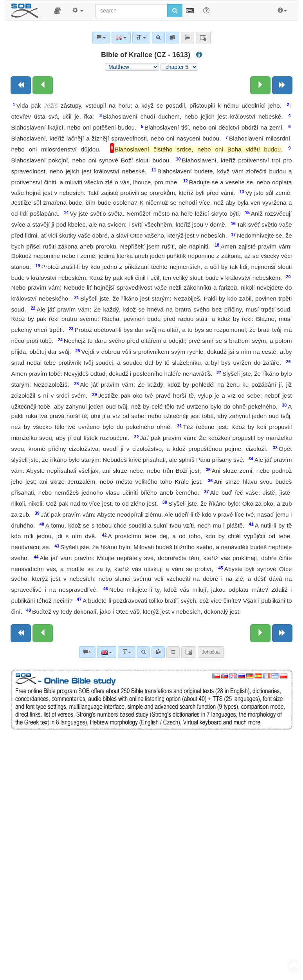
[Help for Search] (206, 10)
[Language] (107, 652)
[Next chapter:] (260, 85)
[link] (158, 652)
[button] (57, 11)
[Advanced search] (143, 652)
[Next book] (282, 85)
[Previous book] (21, 85)
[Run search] (175, 11)
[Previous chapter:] (43, 85)
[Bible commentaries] (87, 652)
